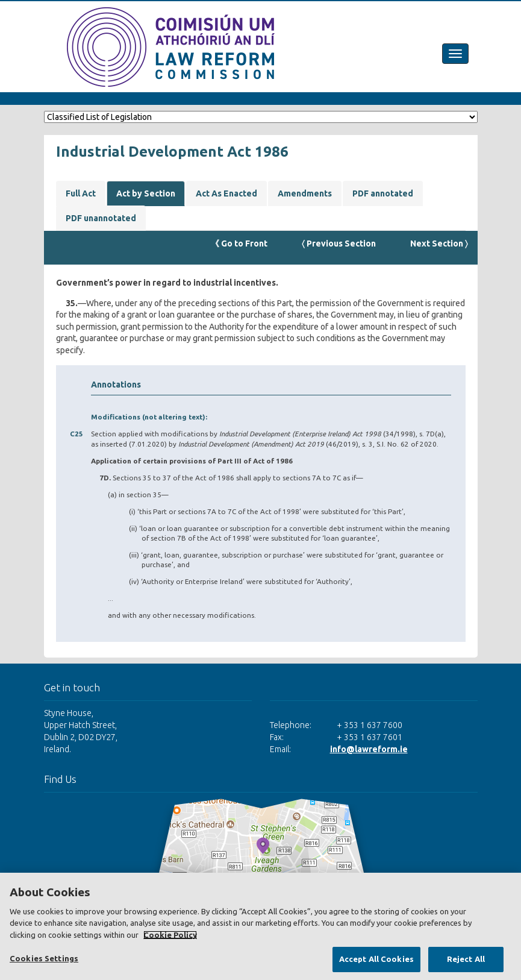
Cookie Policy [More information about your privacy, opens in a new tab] (170, 935)
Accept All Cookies (376, 959)
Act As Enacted (226, 193)
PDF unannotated (101, 218)
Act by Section (146, 193)
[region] (260, 926)
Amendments (305, 193)
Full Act (81, 193)
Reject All (466, 959)
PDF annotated (383, 193)
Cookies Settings (44, 958)
